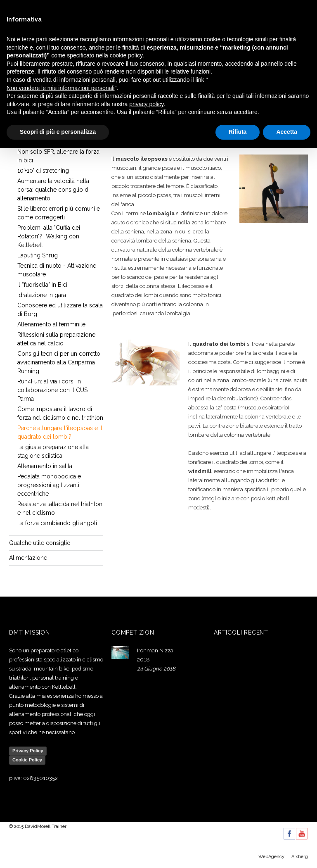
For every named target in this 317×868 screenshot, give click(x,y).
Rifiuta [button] (238, 132)
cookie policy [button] (126, 55)
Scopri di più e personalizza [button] (58, 132)
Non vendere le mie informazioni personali (60, 88)
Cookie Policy (27, 760)
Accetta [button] (287, 132)
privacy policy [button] (146, 104)
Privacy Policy (28, 751)
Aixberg (300, 857)
